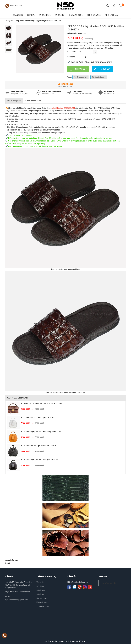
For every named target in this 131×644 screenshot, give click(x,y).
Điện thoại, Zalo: (12, 592)
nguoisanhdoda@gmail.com (17, 600)
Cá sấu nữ (60, 15)
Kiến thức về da (94, 15)
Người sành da (109, 583)
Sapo (83, 641)
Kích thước (72, 51)
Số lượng (71, 57)
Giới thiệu (31, 15)
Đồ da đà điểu (76, 15)
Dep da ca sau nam (81, 77)
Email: (8, 596)
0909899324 (25, 592)
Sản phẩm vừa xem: (12, 562)
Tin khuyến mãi (111, 15)
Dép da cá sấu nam (99, 77)
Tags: (69, 77)
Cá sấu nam (45, 15)
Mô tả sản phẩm (14, 101)
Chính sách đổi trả (33, 101)
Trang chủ (18, 15)
